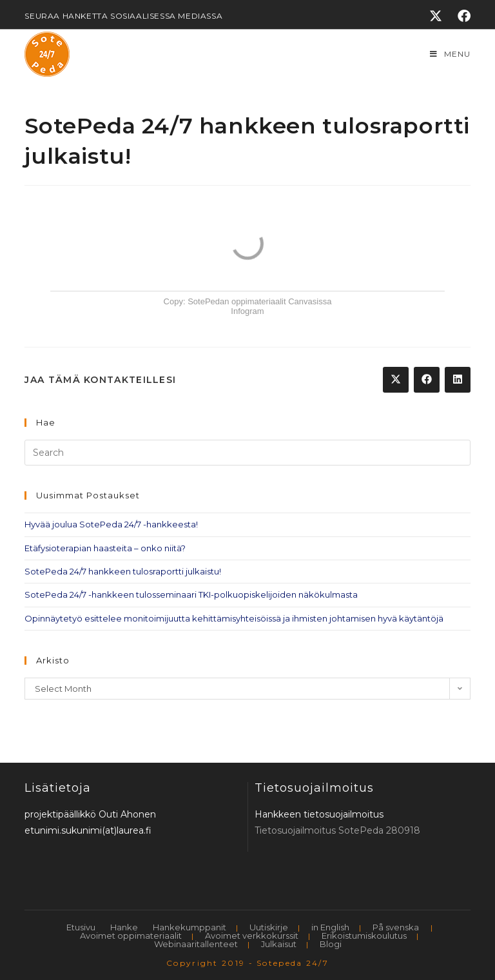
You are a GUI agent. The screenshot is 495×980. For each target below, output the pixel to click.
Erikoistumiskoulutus (364, 936)
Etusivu (81, 927)
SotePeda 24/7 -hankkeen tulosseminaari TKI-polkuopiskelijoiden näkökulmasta (191, 594)
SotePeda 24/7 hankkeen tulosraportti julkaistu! (123, 571)
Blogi (331, 944)
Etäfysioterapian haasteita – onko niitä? (105, 548)
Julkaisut (279, 944)
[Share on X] (396, 380)
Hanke (124, 927)
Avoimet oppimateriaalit (131, 936)
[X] (436, 16)
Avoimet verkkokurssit (252, 936)
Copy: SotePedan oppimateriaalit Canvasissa (248, 301)
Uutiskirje (269, 927)
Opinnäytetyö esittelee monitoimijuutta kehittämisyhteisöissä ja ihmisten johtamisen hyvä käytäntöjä (234, 618)
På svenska (396, 927)
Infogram (247, 311)
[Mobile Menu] (450, 54)
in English (330, 927)
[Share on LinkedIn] (458, 380)
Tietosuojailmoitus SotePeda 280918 (337, 830)
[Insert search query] (247, 453)
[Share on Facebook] (427, 380)
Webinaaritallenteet (196, 944)
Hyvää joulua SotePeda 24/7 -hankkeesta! (111, 524)
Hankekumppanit (189, 927)
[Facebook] (460, 16)
